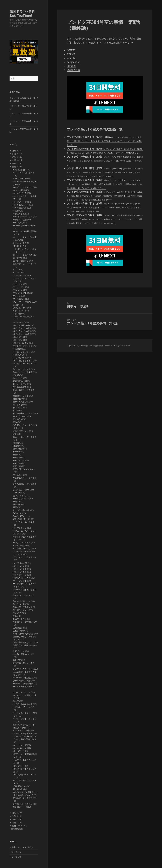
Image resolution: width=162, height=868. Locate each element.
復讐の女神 (18, 399)
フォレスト (18, 554)
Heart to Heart (20, 178)
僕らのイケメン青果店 (23, 372)
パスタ (16, 211)
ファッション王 (20, 275)
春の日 (16, 410)
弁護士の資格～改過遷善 (24, 390)
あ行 (14, 150)
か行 (14, 154)
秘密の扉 (17, 463)
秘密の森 (17, 466)
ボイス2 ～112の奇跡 (22, 328)
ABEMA (71, 54)
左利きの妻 (18, 631)
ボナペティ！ (19, 751)
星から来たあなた (21, 402)
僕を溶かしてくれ (21, 610)
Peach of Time (20, 516)
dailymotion (74, 62)
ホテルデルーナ (20, 575)
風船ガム (17, 504)
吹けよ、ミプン (20, 384)
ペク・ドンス (19, 311)
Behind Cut (18, 513)
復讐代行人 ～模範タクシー (25, 645)
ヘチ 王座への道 (20, 563)
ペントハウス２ (20, 569)
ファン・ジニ (19, 287)
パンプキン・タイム (22, 543)
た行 (14, 160)
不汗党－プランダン (22, 352)
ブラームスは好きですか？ (25, 557)
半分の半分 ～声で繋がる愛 (25, 622)
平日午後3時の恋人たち (23, 634)
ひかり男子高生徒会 (22, 681)
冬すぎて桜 (18, 613)
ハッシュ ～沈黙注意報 (23, 684)
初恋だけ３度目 (20, 619)
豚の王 (16, 701)
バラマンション (20, 528)
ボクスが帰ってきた (22, 578)
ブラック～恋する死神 (23, 733)
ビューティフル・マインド (25, 264)
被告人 (16, 501)
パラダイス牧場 (20, 220)
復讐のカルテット (21, 396)
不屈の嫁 (17, 349)
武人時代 (17, 419)
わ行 (14, 822)
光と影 (16, 375)
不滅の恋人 (18, 355)
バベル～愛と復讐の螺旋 (24, 686)
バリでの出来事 (20, 208)
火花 (15, 434)
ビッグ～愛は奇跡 (21, 261)
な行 (14, 163)
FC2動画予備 (74, 70)
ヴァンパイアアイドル (23, 346)
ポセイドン (18, 340)
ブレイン (17, 296)
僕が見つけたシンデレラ (24, 595)
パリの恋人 (18, 223)
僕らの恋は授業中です (23, 607)
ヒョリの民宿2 (19, 546)
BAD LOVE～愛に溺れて (24, 173)
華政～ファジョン (21, 499)
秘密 (15, 454)
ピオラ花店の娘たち (22, 548)
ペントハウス (19, 566)
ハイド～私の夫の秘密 (23, 704)
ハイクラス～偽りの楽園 (24, 522)
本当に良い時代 (20, 416)
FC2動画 (71, 66)
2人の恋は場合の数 (21, 510)
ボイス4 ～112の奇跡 (22, 334)
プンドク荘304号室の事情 (24, 739)
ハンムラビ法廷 (20, 193)
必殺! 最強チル (19, 786)
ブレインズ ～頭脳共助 (23, 736)
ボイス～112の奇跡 (21, 325)
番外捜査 (17, 660)
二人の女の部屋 (20, 358)
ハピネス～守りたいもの (24, 707)
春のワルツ (18, 408)
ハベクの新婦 (19, 190)
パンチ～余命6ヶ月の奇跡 (24, 225)
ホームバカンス (20, 748)
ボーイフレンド (20, 581)
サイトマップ (15, 857)
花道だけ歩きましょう (23, 669)
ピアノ (16, 270)
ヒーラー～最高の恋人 (23, 255)
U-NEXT (71, 50)
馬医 (15, 507)
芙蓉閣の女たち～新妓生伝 (25, 478)
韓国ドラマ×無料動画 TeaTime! (22, 13)
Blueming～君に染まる (23, 678)
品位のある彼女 (20, 387)
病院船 (16, 443)
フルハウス (18, 290)
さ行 (14, 157)
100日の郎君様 (20, 170)
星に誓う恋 (18, 405)
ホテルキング (19, 322)
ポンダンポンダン (21, 343)
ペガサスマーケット (22, 692)
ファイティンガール (22, 551)
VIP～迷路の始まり (21, 519)
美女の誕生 (18, 475)
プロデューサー (20, 308)
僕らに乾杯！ (19, 766)
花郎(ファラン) (20, 496)
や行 (14, 816)
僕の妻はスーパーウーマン (25, 363)
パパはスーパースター (23, 217)
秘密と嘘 (17, 457)
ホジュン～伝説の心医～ (24, 316)
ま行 (14, 813)
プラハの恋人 (19, 299)
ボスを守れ (18, 337)
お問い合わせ (15, 852)
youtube (71, 58)
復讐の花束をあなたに (23, 642)
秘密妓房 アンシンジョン (24, 469)
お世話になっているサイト (21, 847)
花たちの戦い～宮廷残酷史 (25, 484)
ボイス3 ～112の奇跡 (22, 331)
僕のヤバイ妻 (19, 604)
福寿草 (16, 452)
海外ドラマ (17, 826)
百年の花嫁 (18, 449)
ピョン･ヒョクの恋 (21, 730)
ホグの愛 (17, 314)
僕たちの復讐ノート (22, 601)
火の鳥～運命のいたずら (24, 654)
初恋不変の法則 (20, 381)
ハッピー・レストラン (23, 187)
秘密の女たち (19, 460)
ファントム (18, 284)
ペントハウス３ (20, 572)
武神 (15, 422)
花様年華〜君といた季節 (24, 663)
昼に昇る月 (18, 789)
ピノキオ (17, 272)
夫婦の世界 (18, 628)
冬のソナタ (18, 378)
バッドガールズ (20, 202)
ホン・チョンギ (20, 745)
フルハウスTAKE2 (21, 293)
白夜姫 (16, 446)
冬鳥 (15, 616)
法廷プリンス (19, 651)
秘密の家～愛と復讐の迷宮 (25, 798)
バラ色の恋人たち (21, 205)
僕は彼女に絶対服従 (22, 369)
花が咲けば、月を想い (23, 804)
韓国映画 (15, 829)
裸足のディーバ (20, 807)
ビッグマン (18, 258)
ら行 (14, 819)
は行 (14, 167)
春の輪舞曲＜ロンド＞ (23, 413)
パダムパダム (19, 214)
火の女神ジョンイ (21, 431)
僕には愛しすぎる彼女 (23, 361)
